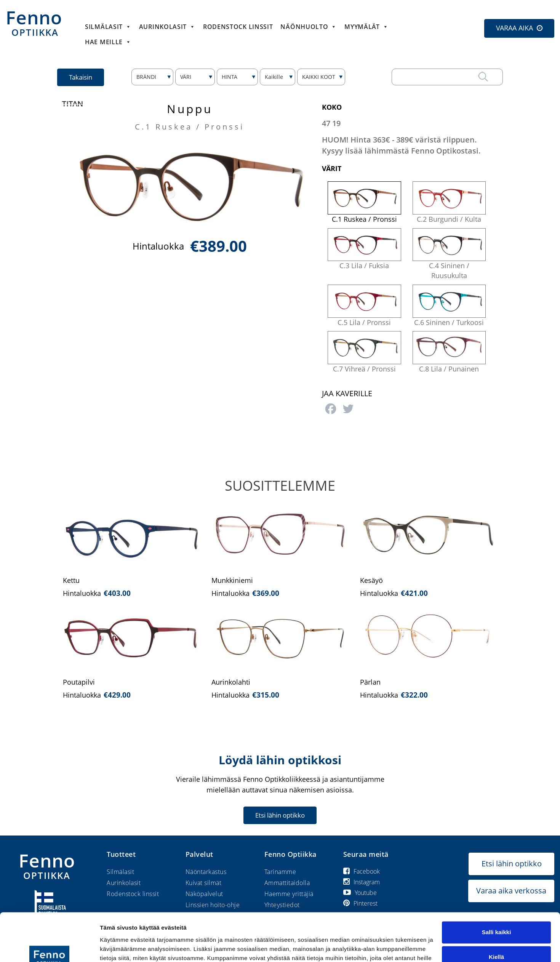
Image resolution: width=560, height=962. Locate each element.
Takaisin (81, 77)
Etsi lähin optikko (280, 815)
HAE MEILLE (108, 42)
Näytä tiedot (116, 947)
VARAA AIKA (514, 28)
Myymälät (366, 27)
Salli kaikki (497, 891)
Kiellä (496, 916)
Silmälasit (108, 27)
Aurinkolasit (167, 27)
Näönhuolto (309, 27)
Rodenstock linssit (238, 27)
